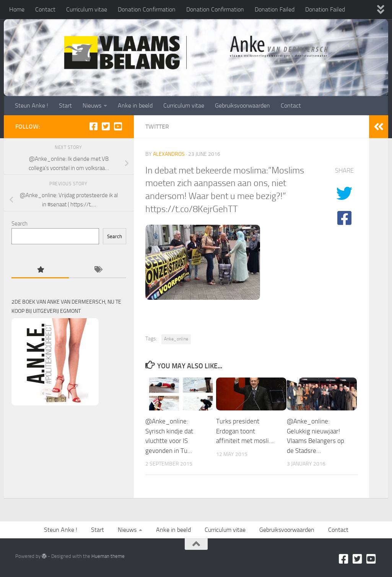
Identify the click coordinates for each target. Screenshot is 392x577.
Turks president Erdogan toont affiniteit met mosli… (245, 431)
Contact (45, 9)
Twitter (157, 127)
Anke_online (176, 339)
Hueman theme (108, 556)
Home (17, 9)
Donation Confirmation (147, 9)
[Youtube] (118, 126)
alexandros (169, 154)
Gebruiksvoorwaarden (242, 105)
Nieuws (92, 105)
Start (65, 105)
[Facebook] (93, 126)
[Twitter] (106, 126)
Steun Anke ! (32, 105)
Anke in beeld (135, 105)
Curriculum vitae (87, 9)
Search (20, 224)
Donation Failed (275, 9)
